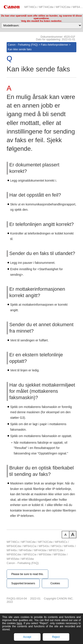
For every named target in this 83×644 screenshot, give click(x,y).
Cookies (55, 583)
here (19, 623)
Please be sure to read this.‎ (27, 574)
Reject (56, 637)
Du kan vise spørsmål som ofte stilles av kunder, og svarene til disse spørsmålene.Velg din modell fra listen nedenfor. (41, 18)
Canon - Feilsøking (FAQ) (23, 45)
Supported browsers (23, 583)
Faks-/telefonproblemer (55, 45)
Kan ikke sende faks (20, 49)
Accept (27, 637)
